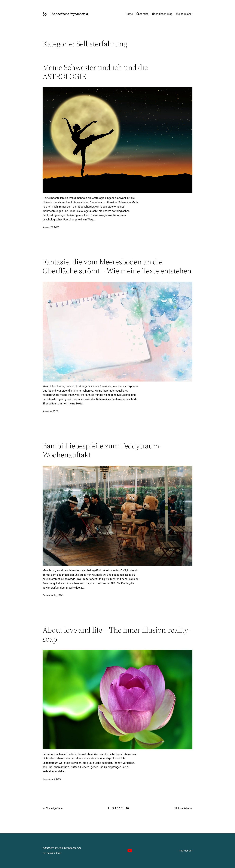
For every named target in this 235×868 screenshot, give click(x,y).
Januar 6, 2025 (50, 411)
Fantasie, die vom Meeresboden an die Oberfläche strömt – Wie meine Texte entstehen (117, 266)
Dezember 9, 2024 (52, 779)
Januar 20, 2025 (51, 227)
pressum (187, 851)
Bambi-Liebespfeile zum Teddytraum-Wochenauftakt (102, 450)
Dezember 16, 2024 (53, 595)
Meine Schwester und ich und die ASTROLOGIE (95, 72)
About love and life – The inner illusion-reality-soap (116, 634)
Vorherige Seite (53, 808)
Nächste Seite (183, 808)
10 (127, 808)
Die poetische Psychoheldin (69, 14)
